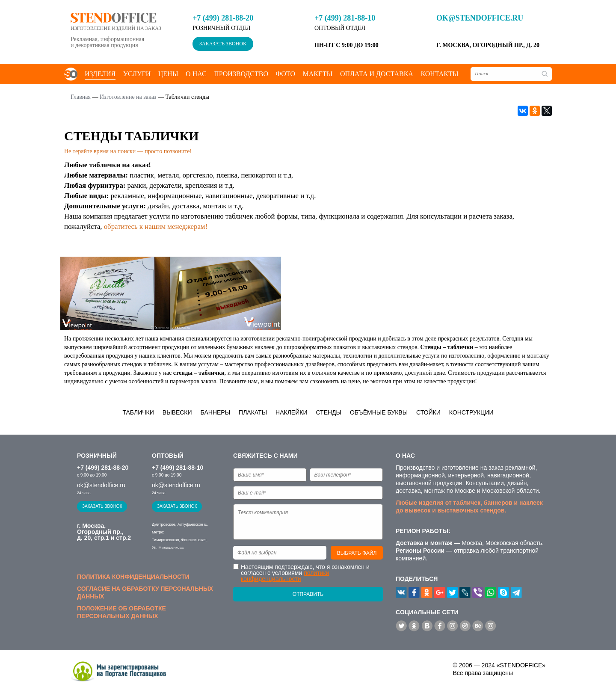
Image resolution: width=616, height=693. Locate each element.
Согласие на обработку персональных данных (145, 592)
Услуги (137, 74)
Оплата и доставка (377, 74)
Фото (285, 74)
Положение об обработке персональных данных (121, 612)
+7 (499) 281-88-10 (345, 18)
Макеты (317, 74)
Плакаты (253, 412)
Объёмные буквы (379, 412)
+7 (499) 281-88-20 (223, 18)
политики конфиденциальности (285, 576)
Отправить (308, 594)
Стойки (428, 412)
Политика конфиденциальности (133, 577)
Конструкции (471, 412)
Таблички (138, 412)
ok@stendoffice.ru (480, 18)
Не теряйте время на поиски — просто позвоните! (128, 151)
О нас (196, 74)
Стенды (329, 412)
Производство (241, 74)
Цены (168, 74)
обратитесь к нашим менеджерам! (156, 227)
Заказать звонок (223, 44)
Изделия (100, 74)
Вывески (177, 412)
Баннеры (216, 412)
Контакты (439, 74)
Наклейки (291, 412)
